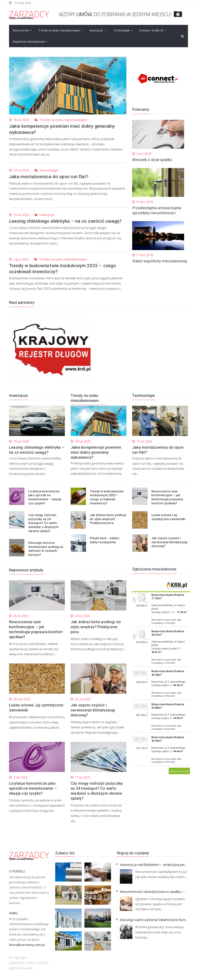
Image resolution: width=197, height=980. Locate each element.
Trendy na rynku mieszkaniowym (59, 30)
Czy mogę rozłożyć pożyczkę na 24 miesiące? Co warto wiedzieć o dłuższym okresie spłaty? (43, 523)
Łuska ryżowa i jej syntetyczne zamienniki (168, 517)
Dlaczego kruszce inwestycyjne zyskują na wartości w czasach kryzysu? (46, 549)
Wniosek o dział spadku (152, 160)
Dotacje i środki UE (151, 30)
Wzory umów (21, 30)
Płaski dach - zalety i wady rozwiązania (105, 540)
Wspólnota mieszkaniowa (29, 42)
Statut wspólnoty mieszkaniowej (160, 261)
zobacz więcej (179, 771)
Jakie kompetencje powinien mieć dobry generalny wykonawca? (96, 452)
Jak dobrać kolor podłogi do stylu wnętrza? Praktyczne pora (108, 519)
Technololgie (121, 30)
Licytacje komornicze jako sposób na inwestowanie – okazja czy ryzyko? (45, 497)
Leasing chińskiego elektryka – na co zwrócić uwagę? (65, 221)
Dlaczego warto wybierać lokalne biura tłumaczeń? (158, 920)
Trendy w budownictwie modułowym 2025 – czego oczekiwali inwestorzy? (107, 497)
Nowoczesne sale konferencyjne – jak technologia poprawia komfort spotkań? (167, 497)
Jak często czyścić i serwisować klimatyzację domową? (170, 542)
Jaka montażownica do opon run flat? (49, 177)
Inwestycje (97, 30)
